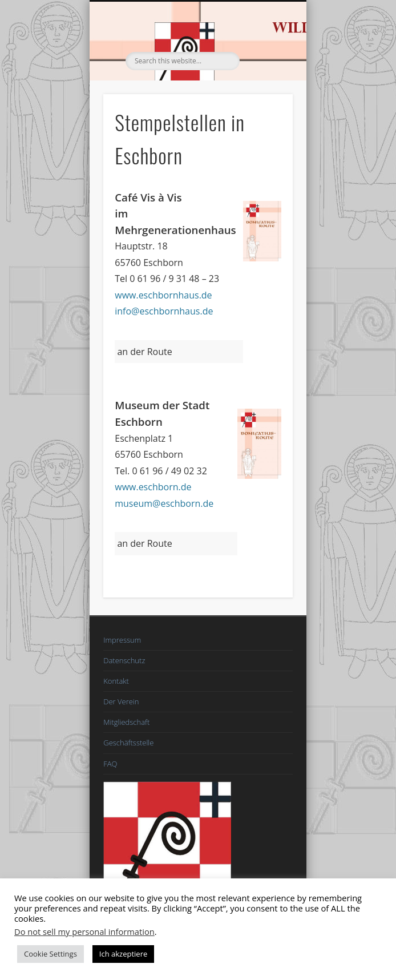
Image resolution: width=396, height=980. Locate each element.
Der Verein (121, 701)
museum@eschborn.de (164, 503)
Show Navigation (265, 102)
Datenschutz (124, 660)
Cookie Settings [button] (50, 954)
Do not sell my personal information (84, 931)
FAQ (110, 764)
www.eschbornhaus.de (163, 295)
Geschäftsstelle (128, 743)
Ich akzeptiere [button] (123, 954)
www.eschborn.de (153, 487)
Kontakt (116, 681)
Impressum (122, 640)
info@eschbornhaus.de (164, 311)
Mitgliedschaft (126, 722)
